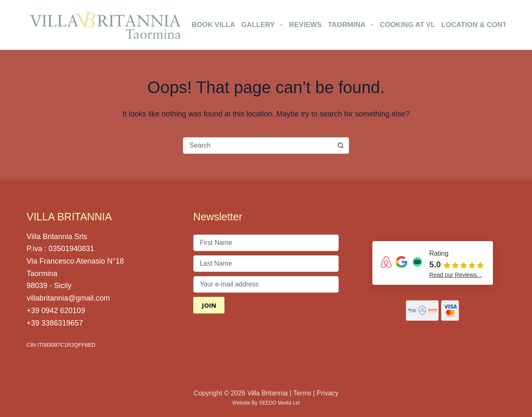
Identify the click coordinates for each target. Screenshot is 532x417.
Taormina (352, 25)
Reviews (305, 25)
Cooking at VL (408, 25)
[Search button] (341, 146)
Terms (302, 393)
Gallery (264, 25)
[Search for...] (258, 146)
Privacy (328, 393)
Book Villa (213, 25)
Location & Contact (481, 25)
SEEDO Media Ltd (279, 403)
